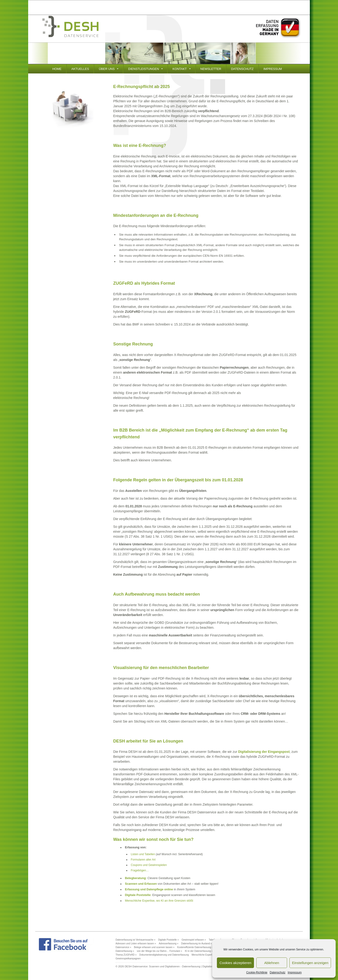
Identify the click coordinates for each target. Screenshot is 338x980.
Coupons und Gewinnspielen (149, 865)
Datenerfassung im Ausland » (197, 944)
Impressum (295, 972)
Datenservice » (123, 947)
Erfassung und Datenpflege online (149, 889)
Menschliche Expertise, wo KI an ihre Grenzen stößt (159, 901)
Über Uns (107, 69)
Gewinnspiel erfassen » (194, 940)
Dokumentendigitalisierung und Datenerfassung (164, 955)
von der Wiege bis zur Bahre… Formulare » (159, 951)
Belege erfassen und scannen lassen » (154, 947)
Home (57, 69)
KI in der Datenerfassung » (199, 951)
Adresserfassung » (168, 944)
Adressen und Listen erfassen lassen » (136, 944)
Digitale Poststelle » (169, 940)
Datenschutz (278, 972)
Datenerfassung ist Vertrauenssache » (135, 940)
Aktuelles (80, 69)
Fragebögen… (140, 870)
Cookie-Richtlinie (257, 972)
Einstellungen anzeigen (310, 963)
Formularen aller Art (143, 860)
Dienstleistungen (144, 69)
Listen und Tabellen (143, 854)
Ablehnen (272, 963)
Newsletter (211, 69)
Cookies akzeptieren (235, 963)
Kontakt (180, 69)
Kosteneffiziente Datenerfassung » (195, 947)
